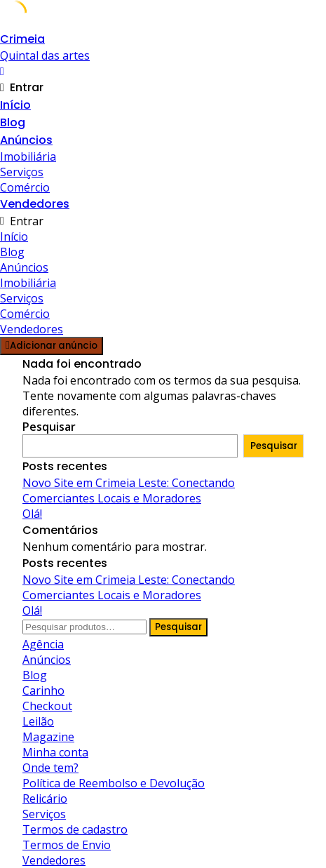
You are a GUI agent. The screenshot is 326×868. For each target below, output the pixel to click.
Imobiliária (28, 156)
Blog (13, 122)
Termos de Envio (67, 845)
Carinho (43, 690)
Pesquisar (49, 427)
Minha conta (55, 752)
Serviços (22, 172)
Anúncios (26, 140)
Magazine (48, 737)
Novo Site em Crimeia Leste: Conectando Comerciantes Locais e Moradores (129, 490)
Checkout (47, 706)
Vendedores (35, 204)
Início (15, 105)
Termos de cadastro (75, 829)
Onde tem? (50, 768)
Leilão (38, 721)
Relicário (45, 799)
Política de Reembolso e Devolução (114, 783)
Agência (43, 644)
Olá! (32, 514)
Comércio (25, 187)
